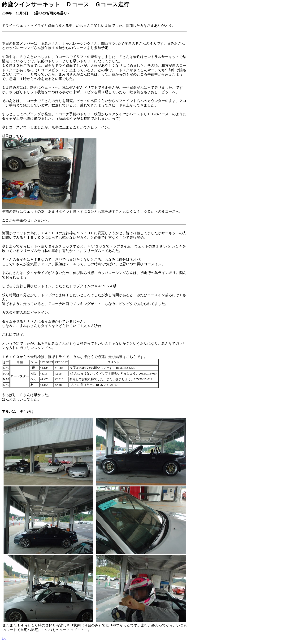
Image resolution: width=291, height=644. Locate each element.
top (4, 638)
